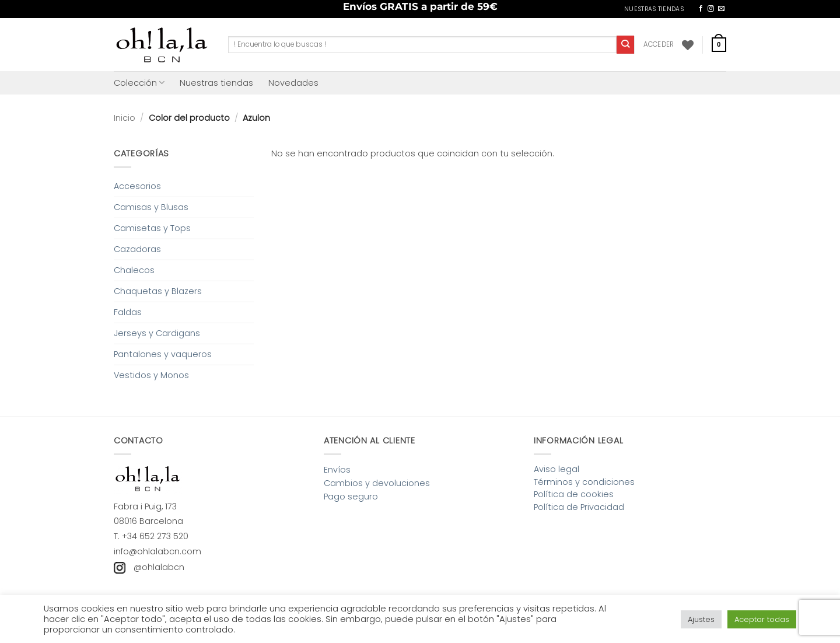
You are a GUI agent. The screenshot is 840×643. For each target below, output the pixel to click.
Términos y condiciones (584, 482)
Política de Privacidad (579, 507)
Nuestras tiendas (216, 83)
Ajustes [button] (701, 619)
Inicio (125, 118)
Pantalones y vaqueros (163, 354)
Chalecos (134, 270)
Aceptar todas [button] (762, 619)
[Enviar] (626, 44)
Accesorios (137, 186)
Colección (139, 83)
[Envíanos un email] (721, 9)
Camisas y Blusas (151, 207)
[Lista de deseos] (688, 45)
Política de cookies (574, 494)
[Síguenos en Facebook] (701, 9)
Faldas (128, 312)
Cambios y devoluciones (377, 483)
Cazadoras (137, 249)
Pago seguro (351, 497)
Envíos (337, 470)
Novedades (293, 83)
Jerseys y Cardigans (157, 333)
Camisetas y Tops (152, 228)
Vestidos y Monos (151, 375)
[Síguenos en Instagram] (711, 9)
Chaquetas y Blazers (158, 291)
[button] (659, 44)
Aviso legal (556, 469)
